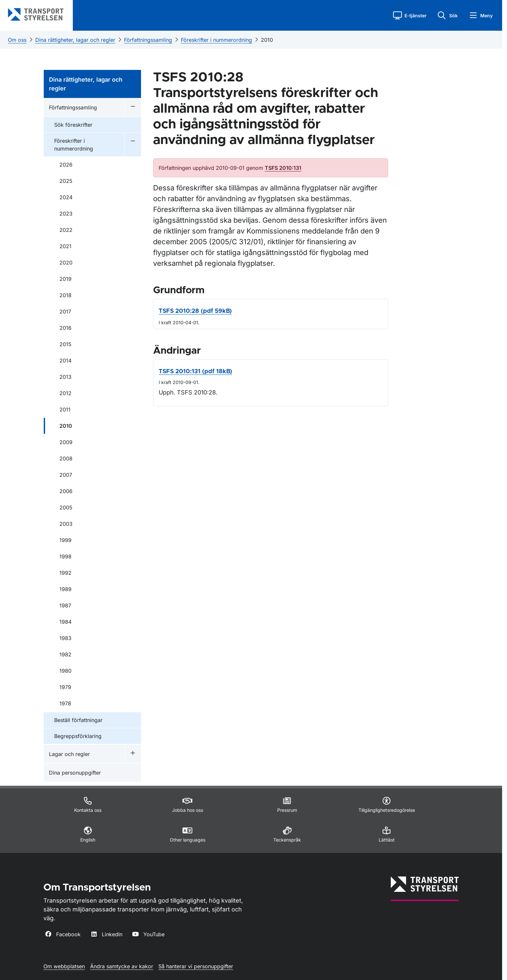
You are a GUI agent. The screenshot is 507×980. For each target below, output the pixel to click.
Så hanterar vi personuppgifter (196, 966)
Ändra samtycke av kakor (122, 966)
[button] (410, 15)
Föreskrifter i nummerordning (216, 40)
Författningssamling (148, 40)
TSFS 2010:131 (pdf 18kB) (195, 372)
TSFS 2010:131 (283, 168)
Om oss (17, 40)
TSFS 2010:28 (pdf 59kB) (195, 311)
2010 (267, 40)
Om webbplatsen (64, 966)
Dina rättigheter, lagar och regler (75, 40)
